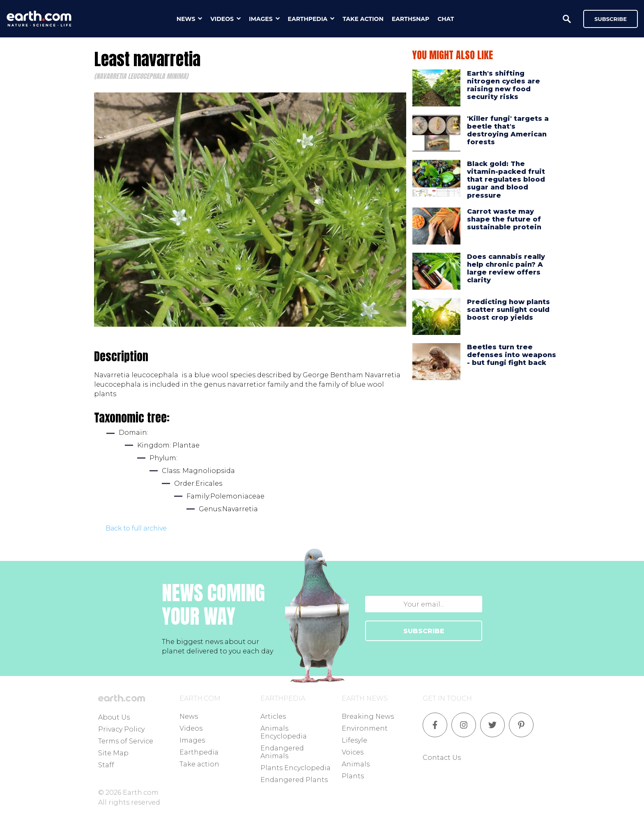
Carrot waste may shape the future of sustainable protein (504, 219)
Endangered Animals (282, 752)
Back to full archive (136, 528)
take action (363, 19)
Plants (353, 776)
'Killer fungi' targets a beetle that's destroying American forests (508, 130)
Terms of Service (126, 741)
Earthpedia (199, 752)
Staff (106, 765)
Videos (191, 728)
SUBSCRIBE (424, 631)
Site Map (113, 753)
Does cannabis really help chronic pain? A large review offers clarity (506, 269)
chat (446, 19)
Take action (199, 764)
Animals (356, 764)
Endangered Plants (294, 780)
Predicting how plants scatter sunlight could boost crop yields (508, 310)
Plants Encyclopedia (296, 768)
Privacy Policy (121, 729)
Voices (353, 752)
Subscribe (611, 19)
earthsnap (411, 19)
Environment (365, 728)
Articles (273, 716)
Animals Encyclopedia (284, 732)
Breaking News (368, 716)
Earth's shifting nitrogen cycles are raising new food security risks (504, 85)
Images (192, 740)
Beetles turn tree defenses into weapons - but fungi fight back (512, 355)
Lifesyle (354, 740)
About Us (114, 717)
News (189, 716)
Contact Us (442, 758)
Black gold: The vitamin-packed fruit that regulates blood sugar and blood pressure (506, 180)
